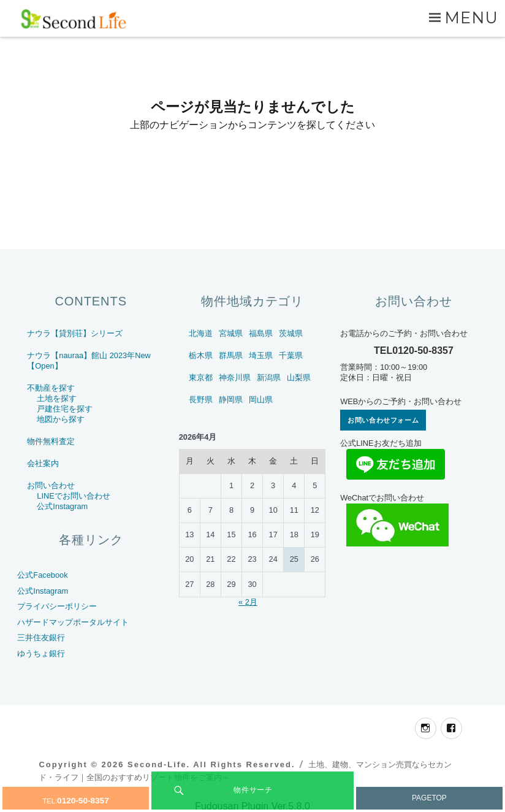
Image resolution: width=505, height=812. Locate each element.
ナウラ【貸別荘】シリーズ (75, 333)
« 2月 (248, 602)
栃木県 (201, 355)
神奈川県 (235, 377)
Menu (471, 17)
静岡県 (231, 400)
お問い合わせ (51, 485)
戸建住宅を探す (65, 409)
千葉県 (291, 355)
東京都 (201, 377)
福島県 (261, 333)
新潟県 (269, 377)
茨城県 (291, 333)
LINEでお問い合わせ (73, 496)
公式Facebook (42, 575)
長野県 (201, 400)
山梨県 (299, 377)
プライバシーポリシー (57, 606)
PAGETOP (429, 798)
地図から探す (61, 419)
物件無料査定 (51, 441)
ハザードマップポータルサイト (73, 622)
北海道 (201, 333)
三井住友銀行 (41, 638)
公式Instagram (62, 506)
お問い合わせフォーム (383, 420)
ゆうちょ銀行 (41, 653)
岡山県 (261, 400)
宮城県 (231, 333)
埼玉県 (261, 355)
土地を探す (57, 398)
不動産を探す (51, 388)
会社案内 (43, 463)
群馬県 (231, 355)
